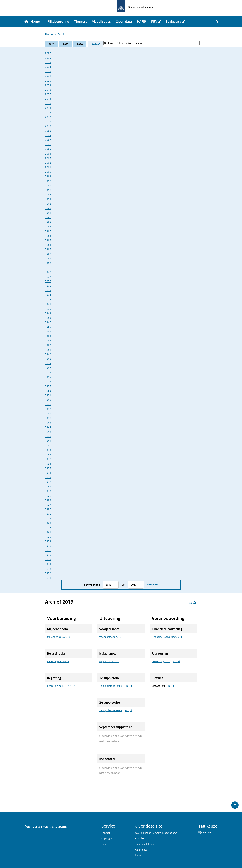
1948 (48, 409)
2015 (48, 103)
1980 (48, 263)
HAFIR (142, 22)
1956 (48, 373)
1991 (48, 213)
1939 (48, 450)
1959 (48, 359)
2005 (48, 149)
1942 (48, 436)
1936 (48, 464)
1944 (48, 427)
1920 (48, 537)
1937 (48, 459)
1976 (48, 281)
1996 (48, 190)
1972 (48, 300)
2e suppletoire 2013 (111, 711)
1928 (48, 500)
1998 (48, 181)
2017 (48, 94)
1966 (48, 327)
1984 (48, 245)
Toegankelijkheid (145, 844)
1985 (48, 240)
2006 (48, 145)
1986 (48, 236)
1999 (48, 176)
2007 (48, 140)
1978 (48, 272)
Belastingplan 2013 (58, 662)
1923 (48, 523)
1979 (48, 268)
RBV (155, 22)
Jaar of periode (92, 585)
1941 (48, 441)
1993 (48, 204)
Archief (62, 35)
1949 (48, 405)
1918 (48, 546)
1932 (48, 482)
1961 (48, 350)
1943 (48, 432)
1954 (48, 382)
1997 (48, 186)
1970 (48, 309)
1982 (48, 254)
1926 (48, 509)
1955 (48, 377)
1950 (48, 400)
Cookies (140, 838)
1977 (48, 277)
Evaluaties (174, 22)
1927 (48, 505)
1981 (48, 259)
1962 (48, 345)
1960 (48, 354)
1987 (48, 231)
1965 (48, 332)
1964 (48, 336)
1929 (48, 496)
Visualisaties (102, 22)
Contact (106, 833)
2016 (48, 99)
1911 (48, 578)
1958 (48, 363)
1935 (48, 468)
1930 (48, 491)
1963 (48, 341)
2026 (51, 44)
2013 (48, 113)
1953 (48, 386)
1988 (48, 227)
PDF (71, 686)
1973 (48, 295)
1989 (48, 222)
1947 (48, 414)
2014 (48, 108)
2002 (48, 163)
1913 (48, 569)
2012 (48, 117)
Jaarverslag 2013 (161, 662)
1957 (48, 368)
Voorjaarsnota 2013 (110, 637)
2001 (48, 167)
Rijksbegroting (58, 22)
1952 (48, 391)
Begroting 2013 (56, 686)
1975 (48, 286)
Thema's (81, 22)
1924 (48, 518)
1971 (48, 304)
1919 (48, 541)
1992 (48, 208)
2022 (48, 72)
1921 (48, 532)
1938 (48, 455)
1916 (48, 555)
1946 (48, 418)
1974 (48, 290)
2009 (48, 131)
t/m (123, 585)
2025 (66, 44)
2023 (48, 67)
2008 (48, 135)
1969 (48, 313)
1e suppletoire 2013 (111, 686)
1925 (48, 514)
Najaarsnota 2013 (109, 662)
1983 (48, 249)
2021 (48, 76)
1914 (48, 564)
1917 (48, 551)
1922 (48, 528)
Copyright (107, 838)
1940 (48, 445)
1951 (48, 395)
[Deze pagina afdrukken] (195, 603)
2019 (48, 85)
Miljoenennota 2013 (59, 637)
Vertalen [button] (208, 832)
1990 (48, 218)
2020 (48, 81)
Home (49, 35)
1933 (48, 478)
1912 (48, 573)
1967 (48, 322)
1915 (48, 560)
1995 (48, 195)
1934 (48, 473)
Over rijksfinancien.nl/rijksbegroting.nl (157, 833)
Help (104, 844)
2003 (48, 158)
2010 (48, 126)
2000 (48, 172)
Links (138, 855)
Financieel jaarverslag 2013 (167, 637)
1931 (48, 487)
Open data (124, 22)
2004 (48, 154)
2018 (48, 90)
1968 (48, 318)
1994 (48, 199)
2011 (48, 122)
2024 (80, 44)
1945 (48, 423)
